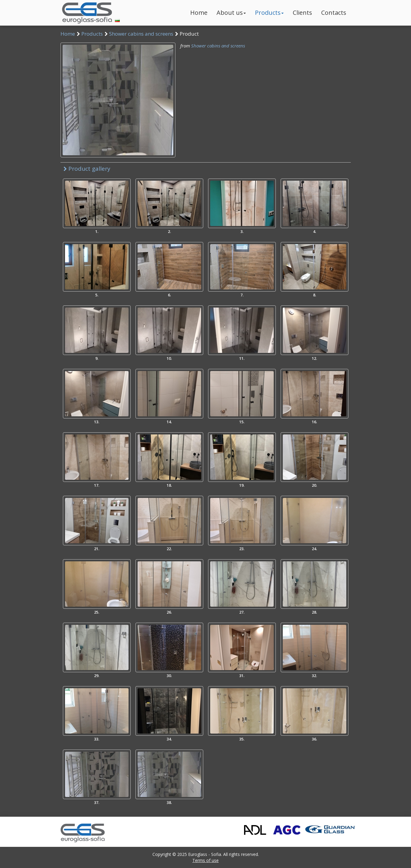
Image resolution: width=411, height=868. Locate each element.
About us (231, 13)
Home (199, 13)
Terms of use (205, 860)
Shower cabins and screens (141, 34)
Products (269, 13)
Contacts (334, 13)
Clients (302, 13)
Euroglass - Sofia (205, 854)
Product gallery (87, 169)
